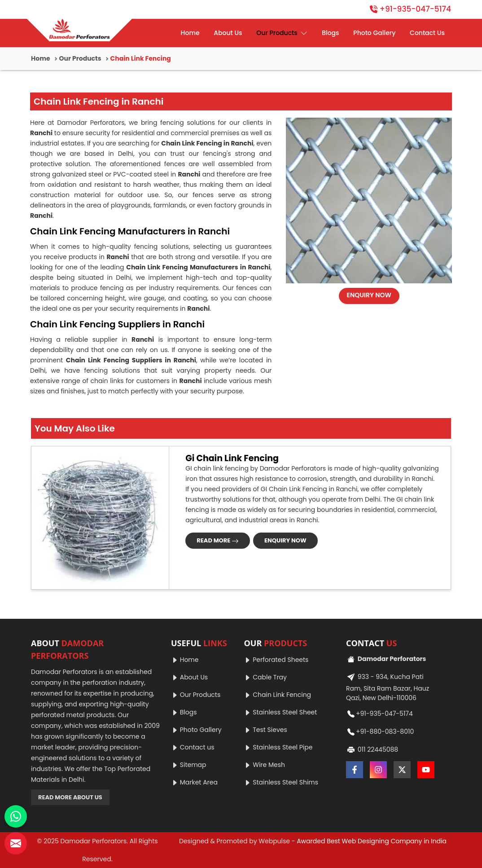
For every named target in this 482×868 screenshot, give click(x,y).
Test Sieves (265, 730)
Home (190, 33)
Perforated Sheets (276, 660)
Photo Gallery (374, 33)
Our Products (282, 33)
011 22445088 (372, 750)
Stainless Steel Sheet (280, 712)
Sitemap (189, 765)
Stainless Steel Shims (281, 782)
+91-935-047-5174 (410, 9)
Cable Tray (265, 677)
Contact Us (427, 33)
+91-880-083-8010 (380, 732)
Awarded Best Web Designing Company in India (372, 841)
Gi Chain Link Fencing (232, 459)
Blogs (330, 33)
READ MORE (218, 540)
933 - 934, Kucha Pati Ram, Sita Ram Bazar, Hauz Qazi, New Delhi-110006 (388, 686)
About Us (228, 33)
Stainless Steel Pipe (278, 747)
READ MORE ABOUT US (70, 797)
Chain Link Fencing (277, 695)
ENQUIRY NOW (369, 295)
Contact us (193, 747)
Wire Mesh (264, 765)
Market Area (194, 782)
